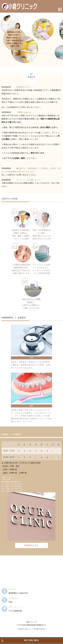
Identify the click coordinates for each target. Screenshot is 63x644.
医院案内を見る (31, 545)
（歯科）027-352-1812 (13, 486)
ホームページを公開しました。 (29, 180)
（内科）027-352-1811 (13, 484)
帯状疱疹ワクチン (24, 87)
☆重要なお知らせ (24, 112)
